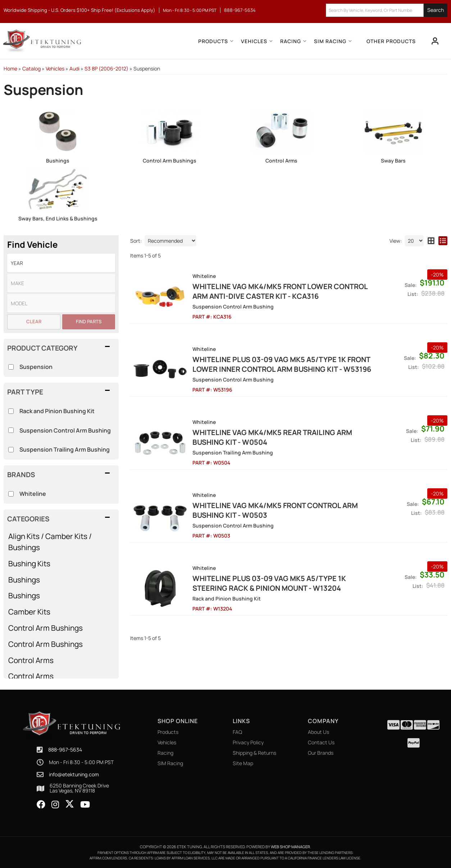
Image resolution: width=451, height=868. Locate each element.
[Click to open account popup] (435, 41)
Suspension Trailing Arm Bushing (65, 449)
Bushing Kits (29, 563)
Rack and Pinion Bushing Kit (57, 411)
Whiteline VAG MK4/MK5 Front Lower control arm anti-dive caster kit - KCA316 (280, 291)
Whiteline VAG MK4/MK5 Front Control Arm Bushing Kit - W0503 (275, 510)
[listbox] (61, 263)
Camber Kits (29, 612)
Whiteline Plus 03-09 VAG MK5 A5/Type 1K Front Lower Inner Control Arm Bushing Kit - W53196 (282, 364)
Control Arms (281, 161)
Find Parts (89, 321)
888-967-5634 (65, 750)
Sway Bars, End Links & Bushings (58, 218)
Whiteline (33, 494)
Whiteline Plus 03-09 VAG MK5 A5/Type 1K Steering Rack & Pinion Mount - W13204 (269, 583)
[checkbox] (11, 494)
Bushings (58, 161)
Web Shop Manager (290, 847)
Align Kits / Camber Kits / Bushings (50, 542)
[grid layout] (431, 241)
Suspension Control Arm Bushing (65, 430)
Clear (34, 321)
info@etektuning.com (74, 775)
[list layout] (443, 241)
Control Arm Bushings (170, 161)
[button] (387, 10)
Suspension (36, 367)
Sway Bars (393, 161)
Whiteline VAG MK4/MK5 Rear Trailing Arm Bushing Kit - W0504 (272, 437)
